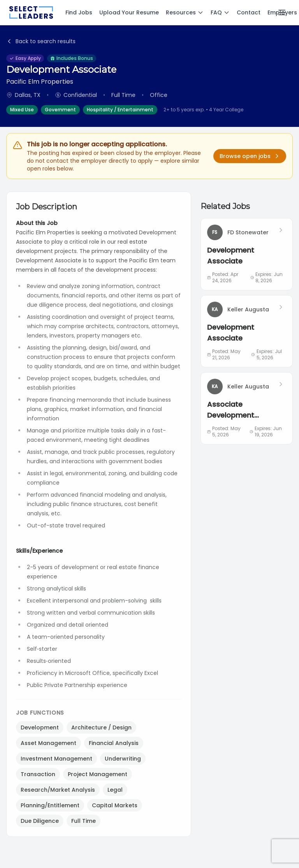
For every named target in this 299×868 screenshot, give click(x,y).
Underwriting (123, 759)
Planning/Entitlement (50, 805)
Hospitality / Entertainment (120, 110)
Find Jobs (79, 12)
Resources (185, 12)
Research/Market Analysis (58, 790)
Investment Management (56, 759)
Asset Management (48, 743)
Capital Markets (115, 805)
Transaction (38, 774)
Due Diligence (40, 821)
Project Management (98, 774)
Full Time (84, 821)
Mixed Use (22, 110)
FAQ (220, 12)
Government (60, 110)
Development (40, 727)
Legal (115, 790)
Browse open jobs (250, 156)
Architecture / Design (101, 727)
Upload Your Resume (129, 12)
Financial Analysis (114, 743)
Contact (249, 12)
